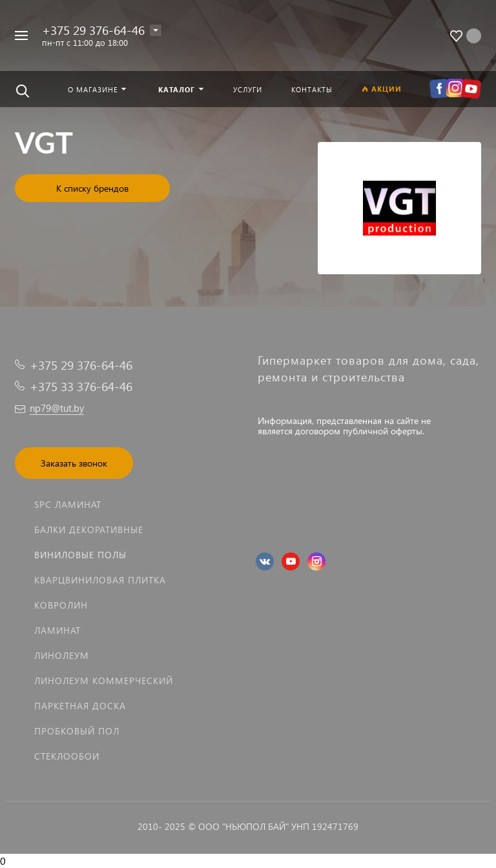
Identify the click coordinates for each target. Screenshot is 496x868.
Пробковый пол (77, 731)
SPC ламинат (68, 504)
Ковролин (61, 605)
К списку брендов (92, 188)
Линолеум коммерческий (104, 681)
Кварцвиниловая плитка (100, 580)
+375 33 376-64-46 (81, 386)
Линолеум (62, 655)
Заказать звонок (74, 463)
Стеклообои (67, 756)
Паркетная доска (80, 706)
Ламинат (57, 630)
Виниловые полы (80, 555)
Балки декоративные (89, 530)
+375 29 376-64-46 (93, 30)
